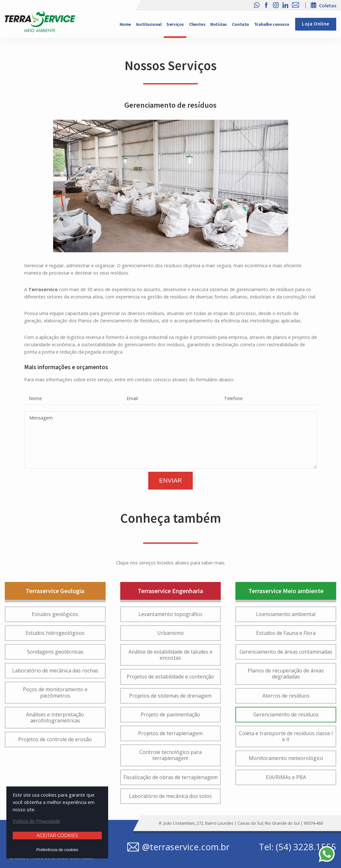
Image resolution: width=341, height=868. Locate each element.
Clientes (197, 24)
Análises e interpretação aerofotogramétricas (55, 717)
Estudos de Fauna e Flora (286, 633)
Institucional (149, 24)
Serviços (175, 24)
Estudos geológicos (55, 614)
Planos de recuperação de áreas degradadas (286, 674)
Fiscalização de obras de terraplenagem (170, 777)
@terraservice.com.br (186, 847)
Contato (240, 24)
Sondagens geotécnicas (55, 652)
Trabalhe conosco (272, 24)
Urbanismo (170, 633)
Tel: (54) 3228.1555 (298, 847)
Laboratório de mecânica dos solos (170, 796)
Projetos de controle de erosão (55, 739)
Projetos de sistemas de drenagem (170, 696)
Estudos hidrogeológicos (55, 633)
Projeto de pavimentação (170, 714)
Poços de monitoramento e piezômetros (55, 692)
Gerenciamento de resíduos (286, 714)
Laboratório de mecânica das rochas (55, 671)
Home (125, 24)
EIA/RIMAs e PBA (286, 777)
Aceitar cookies (57, 836)
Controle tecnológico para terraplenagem (170, 755)
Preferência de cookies (57, 850)
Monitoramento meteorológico (286, 758)
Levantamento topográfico (170, 614)
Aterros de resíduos (286, 696)
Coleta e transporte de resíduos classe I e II (286, 736)
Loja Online (316, 24)
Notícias (219, 24)
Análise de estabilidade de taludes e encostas (170, 655)
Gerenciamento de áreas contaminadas (286, 652)
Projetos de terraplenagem (170, 733)
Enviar (170, 481)
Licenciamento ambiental (286, 614)
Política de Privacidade (36, 821)
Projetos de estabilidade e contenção (170, 677)
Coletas (328, 5)
